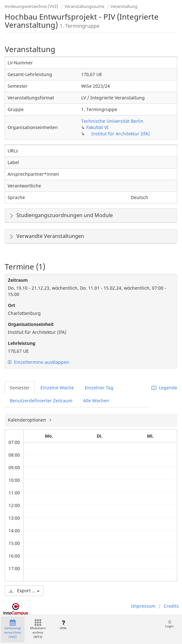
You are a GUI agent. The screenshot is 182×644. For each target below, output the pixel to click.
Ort (12, 305)
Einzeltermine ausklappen (39, 362)
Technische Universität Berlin (112, 121)
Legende (164, 388)
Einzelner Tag (99, 388)
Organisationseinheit (31, 324)
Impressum (143, 606)
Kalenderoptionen (28, 420)
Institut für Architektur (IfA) (121, 134)
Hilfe (63, 625)
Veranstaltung (124, 6)
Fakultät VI (97, 127)
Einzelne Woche (57, 388)
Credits (171, 606)
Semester (20, 388)
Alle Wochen (96, 401)
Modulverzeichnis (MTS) (38, 629)
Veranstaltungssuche (84, 6)
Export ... (24, 591)
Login (169, 624)
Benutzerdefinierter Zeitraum (41, 401)
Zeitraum (18, 280)
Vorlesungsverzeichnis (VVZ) (31, 6)
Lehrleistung (22, 343)
